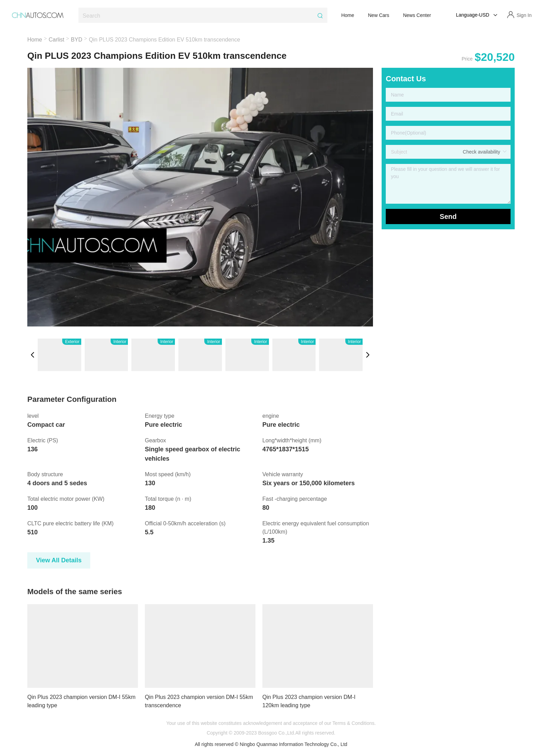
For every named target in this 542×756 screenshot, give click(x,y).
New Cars (379, 15)
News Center (417, 15)
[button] (32, 355)
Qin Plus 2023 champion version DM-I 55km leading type (81, 701)
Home (348, 15)
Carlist (57, 40)
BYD (77, 40)
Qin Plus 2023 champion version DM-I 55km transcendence (199, 701)
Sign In (524, 15)
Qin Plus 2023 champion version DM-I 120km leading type (309, 701)
